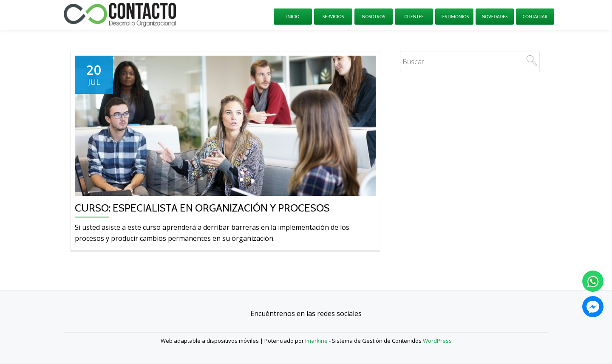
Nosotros (374, 17)
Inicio (293, 17)
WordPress (437, 341)
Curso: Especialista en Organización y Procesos (202, 208)
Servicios (333, 17)
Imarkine (316, 341)
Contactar (535, 17)
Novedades (494, 17)
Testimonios (454, 17)
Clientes (414, 17)
